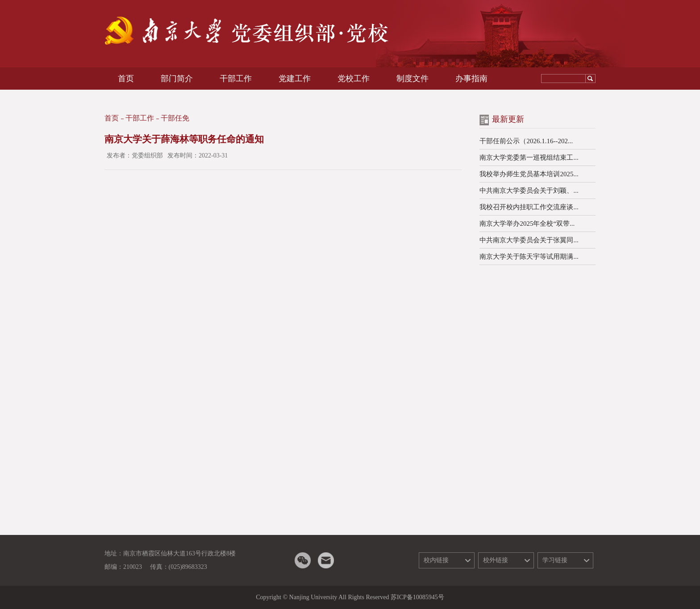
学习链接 (555, 560)
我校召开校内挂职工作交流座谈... (529, 207)
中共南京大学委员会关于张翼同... (529, 240)
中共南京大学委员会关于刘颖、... (529, 191)
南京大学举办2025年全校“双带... (527, 224)
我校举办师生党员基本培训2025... (529, 174)
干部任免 (175, 118)
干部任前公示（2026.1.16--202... (526, 141)
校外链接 (496, 560)
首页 (112, 118)
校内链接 (436, 560)
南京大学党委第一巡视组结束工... (529, 157)
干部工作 (140, 118)
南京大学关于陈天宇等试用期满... (529, 257)
